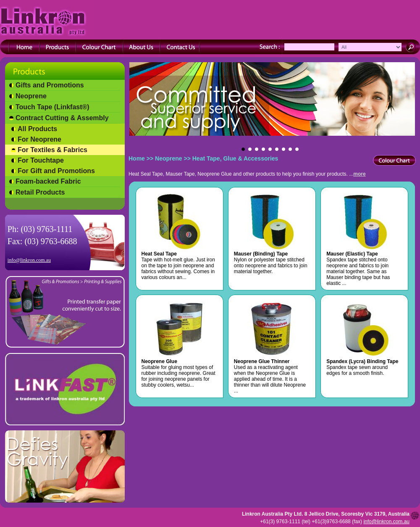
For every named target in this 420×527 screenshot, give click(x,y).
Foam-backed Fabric (48, 181)
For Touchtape (41, 160)
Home (137, 158)
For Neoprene (39, 139)
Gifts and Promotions (50, 85)
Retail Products (40, 192)
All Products (37, 129)
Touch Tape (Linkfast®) (52, 107)
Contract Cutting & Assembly (62, 118)
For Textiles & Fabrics (52, 150)
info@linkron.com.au (29, 260)
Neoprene (31, 96)
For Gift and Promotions (56, 171)
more (359, 174)
